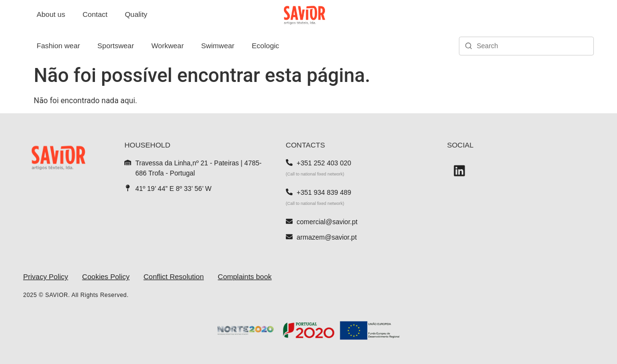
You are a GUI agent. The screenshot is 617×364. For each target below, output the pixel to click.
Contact (95, 14)
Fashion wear (58, 46)
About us (51, 14)
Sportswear (116, 46)
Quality (136, 14)
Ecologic (265, 46)
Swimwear (218, 46)
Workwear (168, 46)
